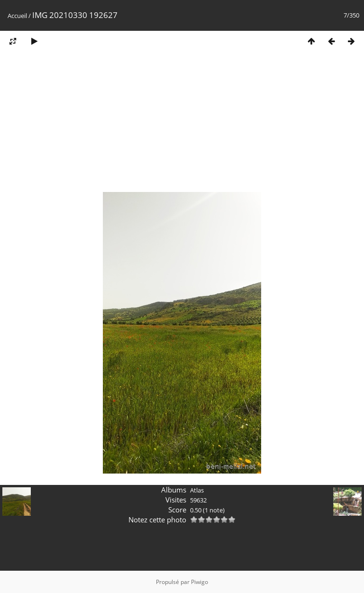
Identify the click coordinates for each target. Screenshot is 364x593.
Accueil (17, 16)
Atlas (197, 490)
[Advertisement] (182, 125)
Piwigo (200, 582)
